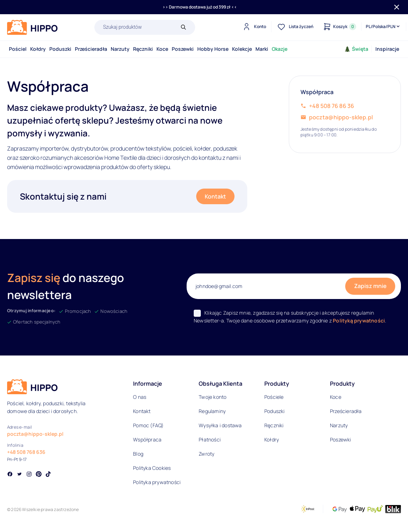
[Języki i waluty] (383, 27)
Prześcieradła (91, 49)
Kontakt (215, 196)
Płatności (210, 439)
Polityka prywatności (157, 482)
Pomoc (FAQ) (148, 425)
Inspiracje (387, 49)
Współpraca (147, 439)
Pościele (274, 397)
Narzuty (120, 49)
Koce (162, 49)
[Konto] (253, 27)
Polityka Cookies (152, 468)
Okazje (280, 49)
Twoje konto (213, 397)
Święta (356, 49)
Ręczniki (143, 49)
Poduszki (60, 49)
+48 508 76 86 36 (332, 106)
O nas (140, 397)
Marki (262, 49)
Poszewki (183, 49)
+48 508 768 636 (26, 452)
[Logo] (32, 27)
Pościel (18, 49)
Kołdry (38, 49)
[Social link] (10, 475)
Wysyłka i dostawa (220, 425)
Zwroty (206, 454)
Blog (138, 454)
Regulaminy (212, 411)
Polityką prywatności (359, 321)
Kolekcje (242, 49)
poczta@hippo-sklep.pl (341, 117)
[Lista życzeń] (294, 27)
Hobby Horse (213, 49)
